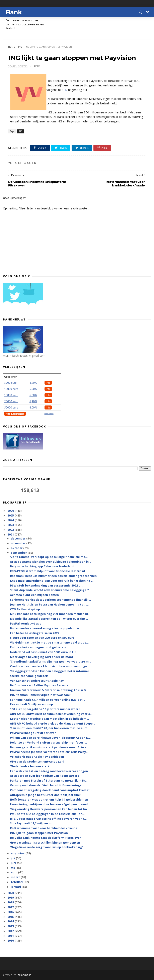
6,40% (33, 401)
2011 (11, 936)
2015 (11, 917)
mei (14, 868)
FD (65, 90)
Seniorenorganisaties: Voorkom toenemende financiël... (50, 600)
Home (12, 47)
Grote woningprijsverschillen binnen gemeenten (45, 843)
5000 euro (10, 383)
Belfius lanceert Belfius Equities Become (39, 686)
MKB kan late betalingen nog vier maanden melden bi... (50, 614)
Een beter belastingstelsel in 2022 (35, 633)
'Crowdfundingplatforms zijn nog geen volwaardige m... (51, 662)
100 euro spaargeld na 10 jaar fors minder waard (45, 709)
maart (16, 877)
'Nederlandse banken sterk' (30, 767)
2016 (11, 912)
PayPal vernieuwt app (26, 624)
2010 (11, 941)
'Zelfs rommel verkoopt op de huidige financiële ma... (49, 557)
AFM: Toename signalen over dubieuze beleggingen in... (51, 562)
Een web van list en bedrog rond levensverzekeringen (49, 771)
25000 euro (11, 401)
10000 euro (11, 389)
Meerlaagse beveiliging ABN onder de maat (42, 657)
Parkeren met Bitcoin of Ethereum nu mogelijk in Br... (49, 781)
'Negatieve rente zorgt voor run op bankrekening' (46, 847)
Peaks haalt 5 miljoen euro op (31, 705)
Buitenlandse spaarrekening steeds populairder (45, 629)
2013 (11, 926)
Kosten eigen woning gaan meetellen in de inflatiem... (49, 719)
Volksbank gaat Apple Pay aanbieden (37, 757)
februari (17, 882)
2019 (11, 898)
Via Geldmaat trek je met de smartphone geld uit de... (49, 643)
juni (14, 863)
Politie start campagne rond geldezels (38, 648)
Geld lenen (11, 377)
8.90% (33, 383)
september (19, 553)
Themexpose (24, 975)
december (19, 539)
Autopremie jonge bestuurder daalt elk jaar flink (45, 795)
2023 (11, 525)
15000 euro (11, 395)
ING (20, 47)
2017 (11, 907)
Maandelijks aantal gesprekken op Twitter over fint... (49, 619)
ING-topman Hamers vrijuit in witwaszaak (40, 695)
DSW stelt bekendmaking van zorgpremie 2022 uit (46, 586)
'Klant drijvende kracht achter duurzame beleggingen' (50, 590)
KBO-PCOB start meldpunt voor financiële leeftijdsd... (49, 571)
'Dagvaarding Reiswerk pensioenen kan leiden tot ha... (50, 809)
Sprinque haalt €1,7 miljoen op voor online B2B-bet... (48, 700)
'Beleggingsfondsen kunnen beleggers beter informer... (51, 671)
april (14, 873)
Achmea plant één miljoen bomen (34, 595)
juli (13, 858)
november (19, 544)
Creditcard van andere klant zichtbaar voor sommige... (50, 667)
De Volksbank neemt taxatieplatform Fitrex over (45, 838)
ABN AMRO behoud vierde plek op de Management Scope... (53, 724)
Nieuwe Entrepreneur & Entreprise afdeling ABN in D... (49, 690)
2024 (11, 520)
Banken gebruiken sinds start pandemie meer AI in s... (49, 747)
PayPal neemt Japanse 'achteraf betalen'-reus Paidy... (49, 752)
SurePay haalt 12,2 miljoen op (31, 824)
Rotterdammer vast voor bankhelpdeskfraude (44, 828)
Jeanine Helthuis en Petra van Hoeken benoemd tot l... (49, 605)
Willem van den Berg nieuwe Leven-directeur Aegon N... (50, 738)
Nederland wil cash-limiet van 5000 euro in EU (43, 652)
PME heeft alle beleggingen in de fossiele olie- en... (47, 814)
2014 (11, 922)
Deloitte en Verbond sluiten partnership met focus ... (48, 743)
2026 (11, 511)
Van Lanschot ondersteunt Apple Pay (37, 681)
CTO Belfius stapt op (25, 609)
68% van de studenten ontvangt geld (37, 762)
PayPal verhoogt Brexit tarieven (33, 733)
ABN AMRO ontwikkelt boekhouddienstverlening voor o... (51, 714)
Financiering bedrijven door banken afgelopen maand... (50, 805)
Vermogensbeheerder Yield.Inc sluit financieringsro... (48, 786)
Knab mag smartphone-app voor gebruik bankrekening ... (52, 581)
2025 (11, 516)
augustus (18, 854)
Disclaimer (49, 414)
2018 (11, 903)
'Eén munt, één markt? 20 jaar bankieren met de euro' (49, 728)
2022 (11, 530)
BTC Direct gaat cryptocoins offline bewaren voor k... (48, 819)
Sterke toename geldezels (29, 676)
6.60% (33, 395)
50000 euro (11, 408)
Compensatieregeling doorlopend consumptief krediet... (51, 790)
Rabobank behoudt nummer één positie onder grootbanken (53, 576)
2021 (11, 535)
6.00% (33, 389)
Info (48, 383)
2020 (11, 893)
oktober (17, 548)
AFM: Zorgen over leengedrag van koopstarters (45, 776)
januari (16, 887)
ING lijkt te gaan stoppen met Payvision (39, 833)
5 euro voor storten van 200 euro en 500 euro (42, 638)
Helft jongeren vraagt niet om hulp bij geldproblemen (49, 800)
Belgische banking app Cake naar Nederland (42, 567)
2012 (11, 931)
